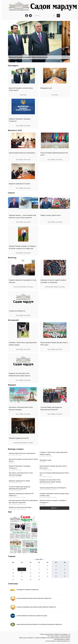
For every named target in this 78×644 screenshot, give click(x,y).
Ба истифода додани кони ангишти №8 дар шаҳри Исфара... (32, 57)
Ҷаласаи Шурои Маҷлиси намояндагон (22, 153)
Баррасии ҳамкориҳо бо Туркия (19, 184)
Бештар (54, 508)
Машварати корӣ (46, 88)
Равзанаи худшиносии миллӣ (19, 438)
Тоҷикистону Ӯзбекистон (17, 311)
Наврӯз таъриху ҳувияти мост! (51, 215)
